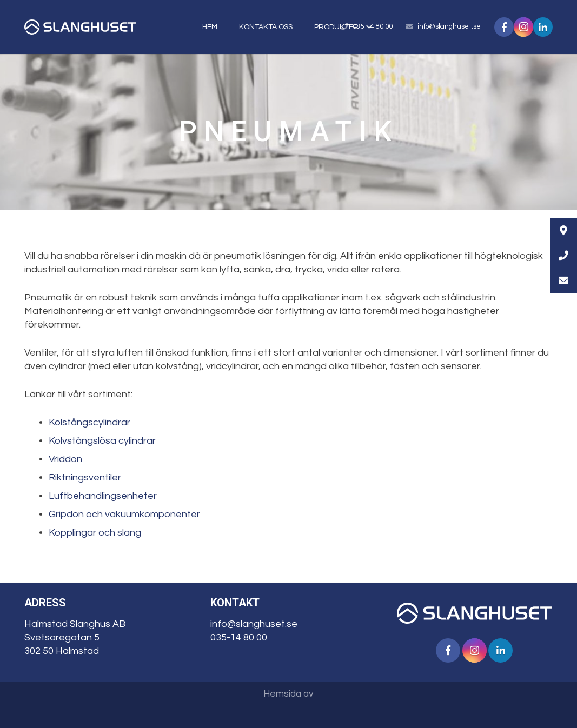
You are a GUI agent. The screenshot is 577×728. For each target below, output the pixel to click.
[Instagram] (475, 650)
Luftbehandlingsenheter (103, 496)
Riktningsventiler (85, 477)
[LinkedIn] (500, 650)
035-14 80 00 (239, 637)
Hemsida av (288, 694)
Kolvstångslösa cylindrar (102, 441)
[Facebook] (448, 650)
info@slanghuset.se (449, 26)
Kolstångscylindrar (89, 422)
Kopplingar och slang (95, 533)
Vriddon (65, 459)
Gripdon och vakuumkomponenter (124, 514)
